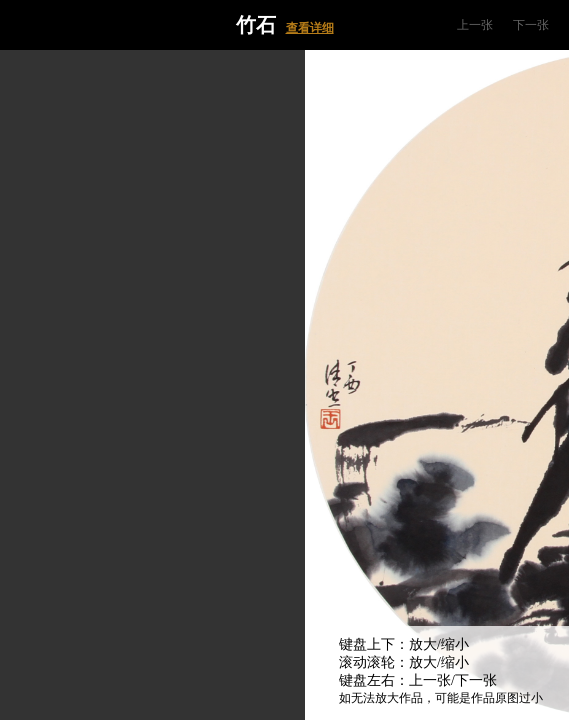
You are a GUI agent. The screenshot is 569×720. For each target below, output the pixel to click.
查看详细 (310, 28)
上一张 (475, 25)
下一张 (531, 25)
